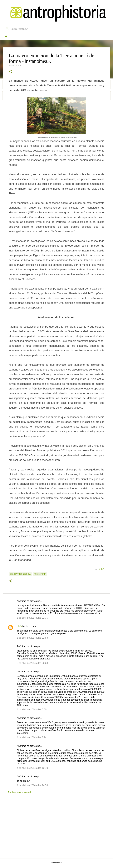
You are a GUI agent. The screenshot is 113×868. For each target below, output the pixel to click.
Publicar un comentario (20, 792)
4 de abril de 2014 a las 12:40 (32, 768)
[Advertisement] (56, 824)
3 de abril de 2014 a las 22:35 (32, 618)
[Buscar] (6, 29)
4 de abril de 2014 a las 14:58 (32, 785)
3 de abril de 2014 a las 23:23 (32, 663)
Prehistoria (40, 574)
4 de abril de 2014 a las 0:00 (32, 709)
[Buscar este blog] (59, 29)
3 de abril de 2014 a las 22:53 (32, 638)
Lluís (19, 626)
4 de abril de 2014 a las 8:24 (32, 737)
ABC (102, 570)
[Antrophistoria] (56, 13)
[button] (10, 72)
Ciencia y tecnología (20, 574)
